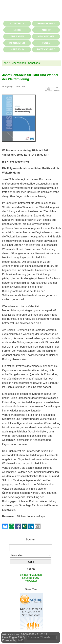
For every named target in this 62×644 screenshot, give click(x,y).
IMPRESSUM (17, 49)
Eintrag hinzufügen (31, 575)
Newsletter (31, 581)
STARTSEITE (17, 23)
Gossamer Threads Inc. (41, 637)
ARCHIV (46, 30)
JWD (20, 640)
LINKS (17, 30)
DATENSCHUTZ (46, 49)
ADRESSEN (17, 36)
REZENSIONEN (46, 23)
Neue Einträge (31, 578)
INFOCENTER (17, 43)
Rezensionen (18, 63)
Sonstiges (34, 63)
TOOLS (46, 43)
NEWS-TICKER (46, 36)
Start (5, 63)
